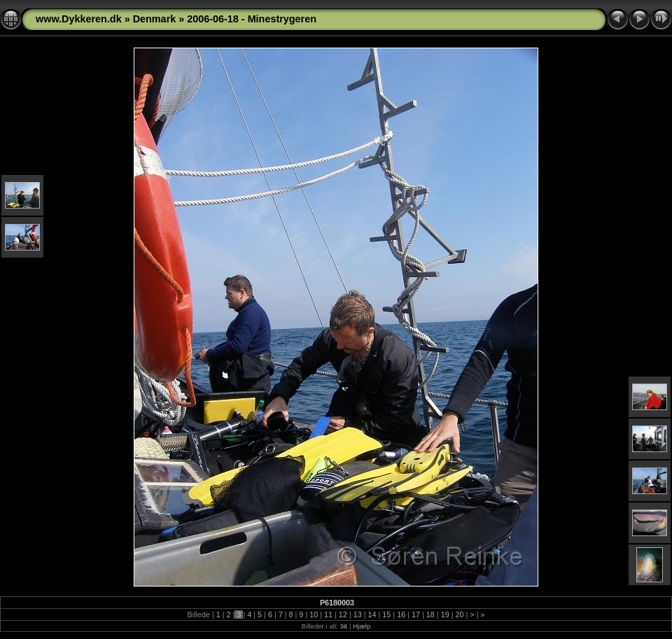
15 (386, 615)
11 (328, 615)
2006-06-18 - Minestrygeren (252, 19)
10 (314, 615)
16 (401, 615)
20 (459, 615)
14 (372, 615)
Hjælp (362, 626)
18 (430, 615)
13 (358, 615)
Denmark (155, 19)
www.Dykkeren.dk (79, 19)
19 (445, 615)
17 (416, 615)
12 (343, 615)
